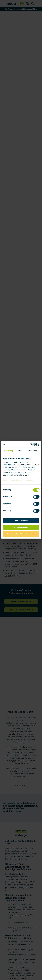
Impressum (28, 480)
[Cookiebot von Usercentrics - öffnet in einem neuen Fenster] (30, 444)
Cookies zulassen (21, 521)
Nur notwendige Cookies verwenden (21, 534)
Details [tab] (21, 451)
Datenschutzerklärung (12, 480)
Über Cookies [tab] (34, 451)
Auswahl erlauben (21, 527)
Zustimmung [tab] (8, 451)
